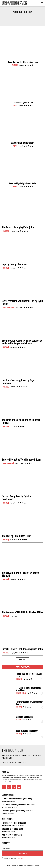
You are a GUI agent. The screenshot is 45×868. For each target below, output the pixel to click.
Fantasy (15, 106)
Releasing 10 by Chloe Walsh (13, 829)
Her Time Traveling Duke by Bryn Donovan (18, 382)
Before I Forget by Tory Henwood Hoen (21, 460)
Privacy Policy (19, 858)
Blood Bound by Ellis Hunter (22, 102)
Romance (15, 65)
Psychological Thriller (10, 826)
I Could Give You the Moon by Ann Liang (22, 62)
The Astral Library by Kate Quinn (18, 227)
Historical (6, 231)
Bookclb (22, 65)
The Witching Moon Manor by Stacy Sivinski (20, 574)
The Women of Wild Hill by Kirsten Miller (22, 612)
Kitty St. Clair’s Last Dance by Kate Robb (22, 649)
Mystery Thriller (21, 693)
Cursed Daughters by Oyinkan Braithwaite (17, 498)
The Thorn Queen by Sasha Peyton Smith (29, 703)
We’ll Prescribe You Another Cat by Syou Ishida (22, 302)
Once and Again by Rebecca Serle (22, 183)
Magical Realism (8, 308)
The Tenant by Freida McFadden (14, 823)
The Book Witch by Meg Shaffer (22, 143)
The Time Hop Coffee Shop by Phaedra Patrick (21, 421)
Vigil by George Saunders (15, 264)
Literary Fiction (8, 463)
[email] (22, 848)
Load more (22, 660)
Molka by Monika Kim (24, 717)
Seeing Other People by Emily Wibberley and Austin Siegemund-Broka (22, 342)
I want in (22, 854)
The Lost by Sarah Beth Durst (17, 536)
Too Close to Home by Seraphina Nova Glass (29, 689)
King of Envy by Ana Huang (12, 835)
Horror (18, 720)
